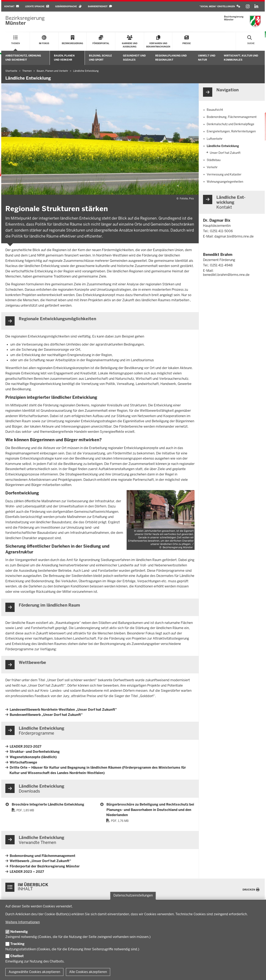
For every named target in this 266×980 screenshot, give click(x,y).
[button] (220, 6)
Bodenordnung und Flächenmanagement (43, 856)
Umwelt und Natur (207, 58)
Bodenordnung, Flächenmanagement (232, 117)
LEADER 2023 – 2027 (27, 872)
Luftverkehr (215, 139)
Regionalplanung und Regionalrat (171, 58)
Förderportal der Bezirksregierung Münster (45, 866)
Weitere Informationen (23, 922)
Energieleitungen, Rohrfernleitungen (231, 131)
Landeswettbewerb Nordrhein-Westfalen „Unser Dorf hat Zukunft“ (63, 710)
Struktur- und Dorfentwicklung (35, 752)
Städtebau (214, 160)
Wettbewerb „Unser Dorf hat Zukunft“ (40, 861)
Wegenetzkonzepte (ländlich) (33, 757)
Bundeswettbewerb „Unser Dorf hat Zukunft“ (46, 715)
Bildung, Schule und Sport (100, 58)
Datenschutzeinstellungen (133, 895)
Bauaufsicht (215, 110)
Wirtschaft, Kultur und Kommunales (241, 58)
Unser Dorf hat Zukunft (225, 153)
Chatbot (17, 956)
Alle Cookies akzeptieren (88, 972)
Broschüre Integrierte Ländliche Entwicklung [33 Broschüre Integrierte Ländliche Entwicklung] (48, 804)
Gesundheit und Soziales (134, 58)
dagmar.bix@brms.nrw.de (234, 236)
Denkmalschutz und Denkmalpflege (230, 124)
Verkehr (212, 167)
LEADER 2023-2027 (26, 746)
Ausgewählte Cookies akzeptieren (34, 972)
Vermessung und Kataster (224, 174)
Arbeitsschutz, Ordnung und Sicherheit (23, 58)
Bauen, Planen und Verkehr (64, 58)
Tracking (17, 944)
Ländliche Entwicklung (223, 146)
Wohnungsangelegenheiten (225, 182)
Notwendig (19, 932)
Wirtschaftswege (23, 762)
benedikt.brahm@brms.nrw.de (226, 275)
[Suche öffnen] (251, 41)
